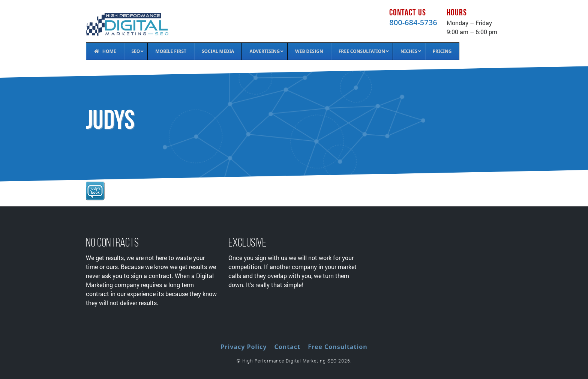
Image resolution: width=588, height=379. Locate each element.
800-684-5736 (413, 22)
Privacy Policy (244, 347)
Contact (287, 347)
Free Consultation (337, 347)
